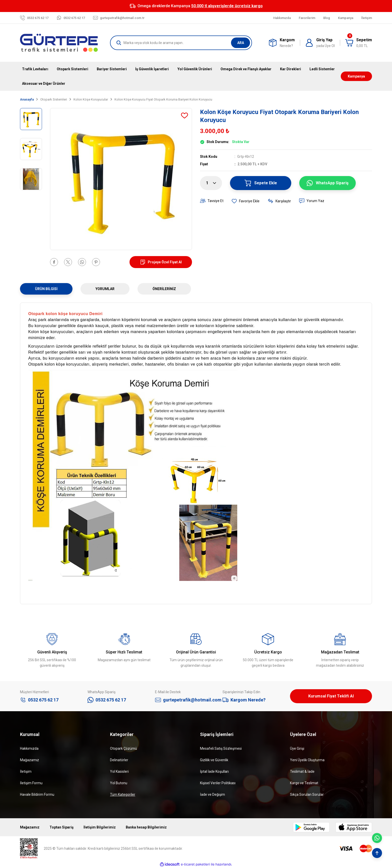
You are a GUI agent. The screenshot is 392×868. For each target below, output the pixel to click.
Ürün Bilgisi (46, 289)
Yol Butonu (119, 783)
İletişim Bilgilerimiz (100, 827)
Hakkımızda (29, 748)
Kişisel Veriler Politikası (218, 783)
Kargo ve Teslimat (304, 783)
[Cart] (359, 43)
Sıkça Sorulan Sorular (307, 794)
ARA (241, 43)
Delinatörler (119, 760)
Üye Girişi (297, 748)
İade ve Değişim (212, 794)
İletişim (26, 771)
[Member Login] (320, 43)
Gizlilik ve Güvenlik (214, 760)
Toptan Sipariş (61, 827)
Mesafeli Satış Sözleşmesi (221, 748)
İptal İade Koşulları (214, 771)
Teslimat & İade (302, 771)
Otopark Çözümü (123, 748)
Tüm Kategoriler (123, 794)
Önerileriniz (164, 289)
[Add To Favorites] (184, 116)
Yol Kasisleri (119, 771)
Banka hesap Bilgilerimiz (146, 827)
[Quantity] (211, 183)
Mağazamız (29, 760)
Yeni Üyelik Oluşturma (307, 760)
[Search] (181, 43)
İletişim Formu (31, 783)
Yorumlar (105, 289)
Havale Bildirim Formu (37, 794)
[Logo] (59, 43)
